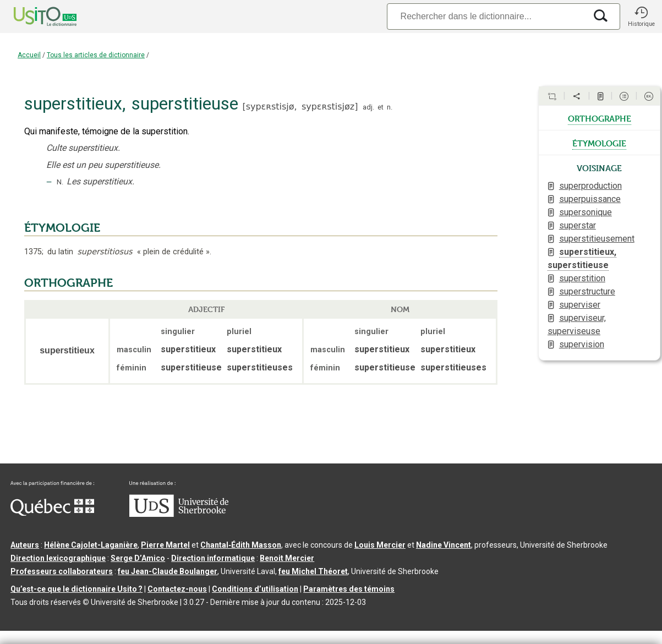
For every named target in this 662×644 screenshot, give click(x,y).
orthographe (600, 118)
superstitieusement (597, 239)
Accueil (29, 55)
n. (390, 107)
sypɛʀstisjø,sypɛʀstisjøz (300, 107)
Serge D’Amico (138, 558)
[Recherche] (486, 16)
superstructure (587, 291)
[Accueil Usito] (33, 17)
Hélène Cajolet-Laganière (91, 545)
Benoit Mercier (287, 558)
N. (60, 182)
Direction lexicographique (58, 558)
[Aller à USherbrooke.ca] (179, 514)
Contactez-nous (177, 589)
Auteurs (25, 545)
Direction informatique (213, 558)
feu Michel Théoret (313, 571)
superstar (578, 225)
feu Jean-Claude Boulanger (168, 571)
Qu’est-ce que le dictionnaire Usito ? (76, 589)
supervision (582, 344)
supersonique (586, 212)
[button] (641, 17)
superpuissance (590, 199)
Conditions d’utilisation (255, 589)
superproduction (590, 186)
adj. (368, 107)
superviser (580, 305)
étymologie (599, 143)
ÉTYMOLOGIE (62, 228)
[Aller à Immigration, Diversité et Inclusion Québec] (52, 513)
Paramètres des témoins (349, 589)
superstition (582, 278)
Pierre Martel (165, 545)
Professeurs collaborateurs (62, 571)
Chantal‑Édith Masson (241, 545)
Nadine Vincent (444, 545)
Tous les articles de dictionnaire (96, 55)
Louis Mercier (380, 545)
